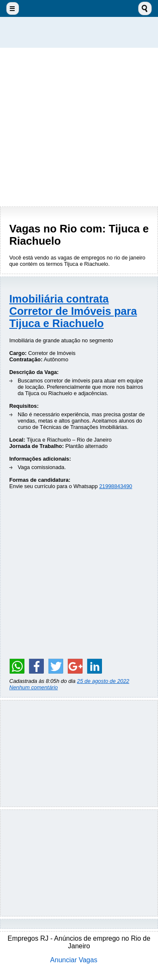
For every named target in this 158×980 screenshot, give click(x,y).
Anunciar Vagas (74, 960)
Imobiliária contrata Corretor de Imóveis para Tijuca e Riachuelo (73, 311)
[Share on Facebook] (36, 666)
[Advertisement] (79, 127)
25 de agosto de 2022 (103, 681)
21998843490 (115, 486)
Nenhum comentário (33, 687)
